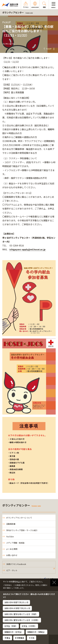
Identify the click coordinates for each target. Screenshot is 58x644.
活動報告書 (11, 524)
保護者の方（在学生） (14, 632)
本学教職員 (19, 638)
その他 (32, 638)
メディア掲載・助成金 (15, 543)
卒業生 (7, 638)
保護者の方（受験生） (37, 632)
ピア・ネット (12, 570)
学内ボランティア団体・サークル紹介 (22, 530)
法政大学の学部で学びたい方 (16, 602)
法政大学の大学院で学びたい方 (17, 608)
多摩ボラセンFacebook (16, 564)
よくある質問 (12, 549)
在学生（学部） (11, 626)
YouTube (10, 536)
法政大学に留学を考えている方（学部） (21, 614)
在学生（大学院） (29, 626)
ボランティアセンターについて (19, 518)
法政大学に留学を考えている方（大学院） (22, 620)
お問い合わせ (12, 555)
